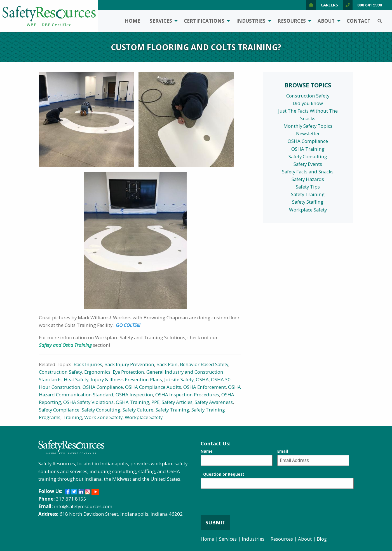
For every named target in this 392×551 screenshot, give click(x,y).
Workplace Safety (144, 417)
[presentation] (243, 504)
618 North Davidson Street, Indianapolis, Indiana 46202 (121, 514)
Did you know (308, 103)
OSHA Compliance (103, 387)
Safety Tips (308, 187)
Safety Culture (138, 410)
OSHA (202, 379)
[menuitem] (132, 21)
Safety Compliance (59, 410)
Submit (215, 522)
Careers (322, 5)
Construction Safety (60, 372)
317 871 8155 (71, 499)
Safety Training (172, 410)
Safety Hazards (308, 179)
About (326, 21)
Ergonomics (97, 372)
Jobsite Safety (179, 379)
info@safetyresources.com (83, 506)
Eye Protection (128, 372)
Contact (359, 21)
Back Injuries (88, 364)
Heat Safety (76, 379)
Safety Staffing (308, 202)
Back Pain (167, 364)
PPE (155, 402)
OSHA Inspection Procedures (187, 395)
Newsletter (308, 133)
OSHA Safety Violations (88, 402)
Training (72, 417)
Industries (251, 21)
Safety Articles (177, 402)
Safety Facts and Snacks (308, 172)
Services (161, 21)
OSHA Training (132, 402)
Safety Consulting (101, 410)
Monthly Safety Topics (308, 126)
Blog (322, 539)
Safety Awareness (214, 402)
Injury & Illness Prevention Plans (126, 379)
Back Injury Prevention (129, 364)
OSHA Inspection (134, 395)
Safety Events (308, 164)
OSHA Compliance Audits (153, 387)
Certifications (204, 21)
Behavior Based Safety (204, 364)
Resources (292, 21)
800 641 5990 (362, 5)
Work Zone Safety (103, 417)
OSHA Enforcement (205, 387)
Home (132, 21)
